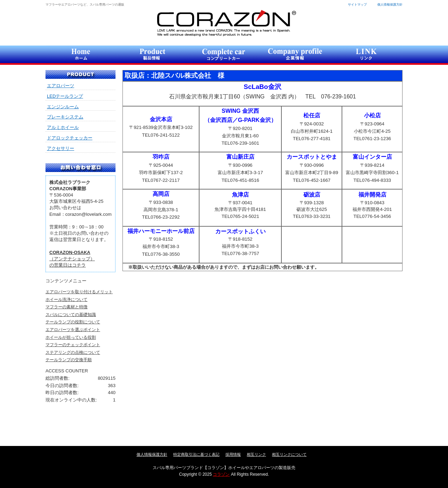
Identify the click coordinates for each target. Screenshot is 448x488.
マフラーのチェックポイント (73, 345)
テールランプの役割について (73, 322)
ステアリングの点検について (73, 352)
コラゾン (226, 23)
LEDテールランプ (65, 96)
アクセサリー (61, 148)
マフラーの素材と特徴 (66, 307)
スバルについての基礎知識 (71, 315)
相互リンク (256, 454)
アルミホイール (63, 127)
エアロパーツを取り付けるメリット (79, 292)
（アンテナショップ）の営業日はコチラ (72, 259)
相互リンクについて (289, 454)
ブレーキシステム (65, 117)
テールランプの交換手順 (69, 360)
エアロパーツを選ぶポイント (73, 330)
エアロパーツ (61, 86)
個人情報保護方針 (390, 5)
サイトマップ (357, 5)
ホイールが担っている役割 (71, 337)
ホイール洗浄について (66, 300)
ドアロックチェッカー (70, 138)
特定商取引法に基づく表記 (196, 454)
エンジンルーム (63, 107)
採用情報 (233, 454)
